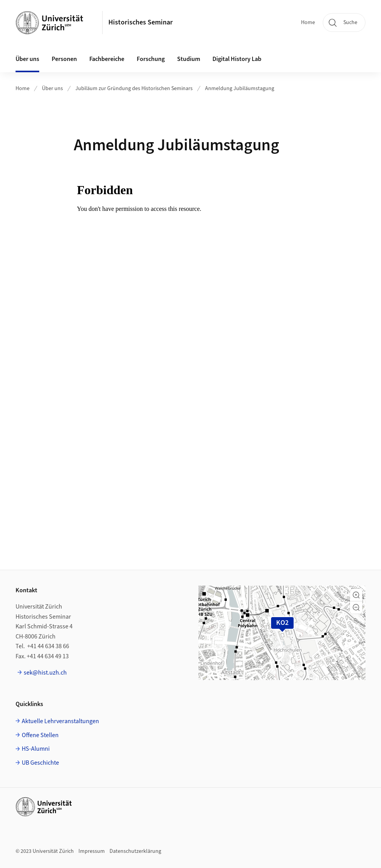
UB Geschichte (40, 763)
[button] (356, 595)
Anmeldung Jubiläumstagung (240, 89)
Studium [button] (189, 59)
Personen (64, 59)
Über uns (52, 89)
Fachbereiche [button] (107, 59)
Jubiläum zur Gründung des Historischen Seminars (134, 89)
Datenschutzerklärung (135, 851)
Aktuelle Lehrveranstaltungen (60, 721)
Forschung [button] (151, 59)
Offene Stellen (40, 735)
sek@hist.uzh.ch (45, 673)
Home (308, 23)
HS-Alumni (36, 749)
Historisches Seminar (141, 22)
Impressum (92, 851)
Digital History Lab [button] (237, 59)
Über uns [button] (27, 59)
